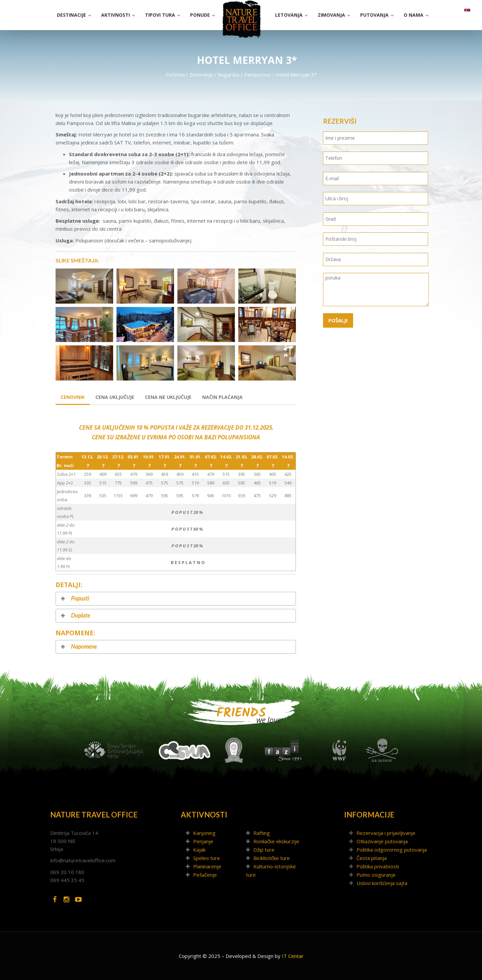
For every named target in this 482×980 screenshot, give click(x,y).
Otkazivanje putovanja (382, 841)
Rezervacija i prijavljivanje (386, 833)
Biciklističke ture (272, 858)
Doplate (81, 616)
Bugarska (229, 75)
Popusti (80, 599)
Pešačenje (205, 875)
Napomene (84, 647)
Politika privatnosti (378, 866)
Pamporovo (258, 75)
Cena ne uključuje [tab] (168, 397)
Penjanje (203, 841)
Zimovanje (201, 75)
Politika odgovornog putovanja (392, 850)
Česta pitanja (372, 858)
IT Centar (293, 956)
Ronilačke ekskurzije (276, 841)
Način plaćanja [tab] (222, 397)
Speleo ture (207, 858)
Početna (175, 75)
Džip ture (264, 850)
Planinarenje (207, 866)
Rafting (262, 833)
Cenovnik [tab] (73, 397)
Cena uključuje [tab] (115, 397)
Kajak (199, 850)
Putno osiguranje (376, 875)
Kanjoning (204, 833)
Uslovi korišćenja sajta (382, 883)
